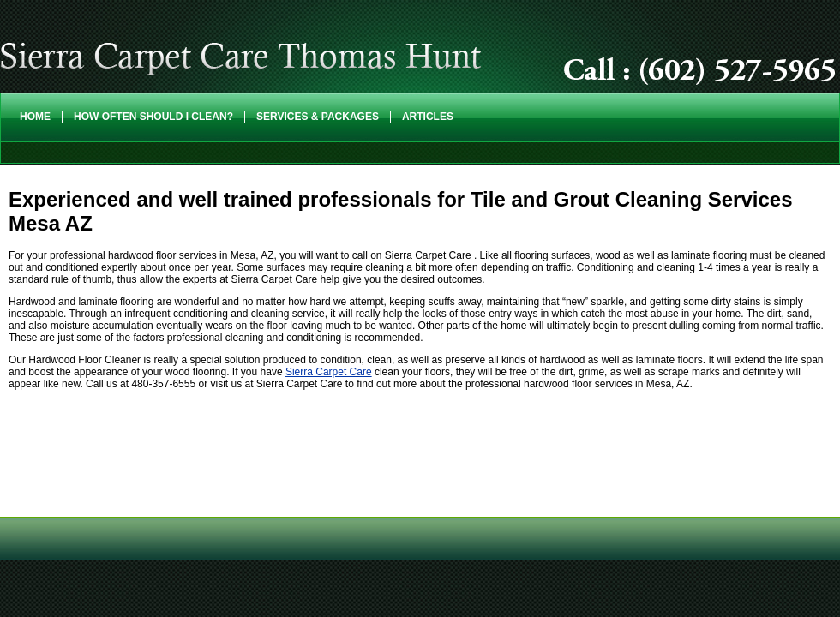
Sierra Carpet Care (329, 372)
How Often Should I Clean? (153, 117)
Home (35, 117)
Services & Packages (318, 117)
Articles (428, 117)
